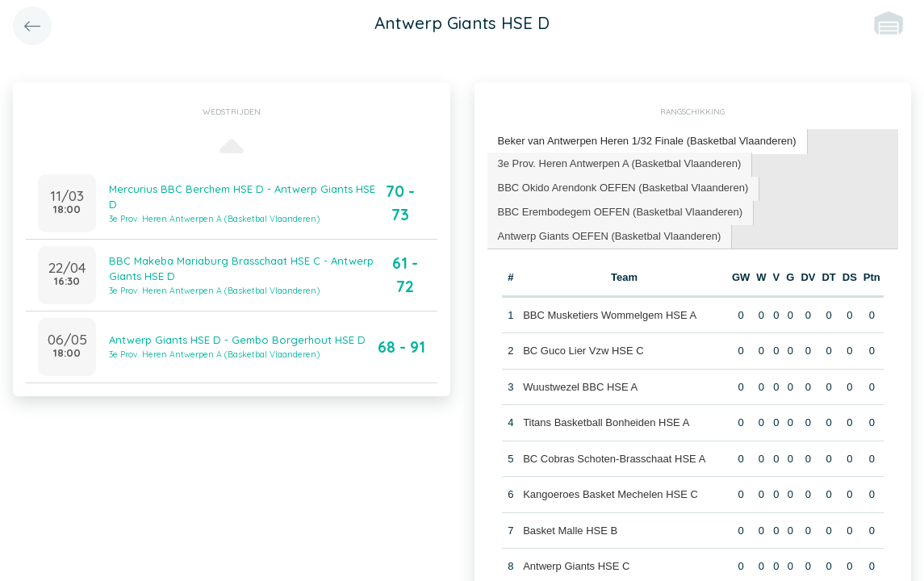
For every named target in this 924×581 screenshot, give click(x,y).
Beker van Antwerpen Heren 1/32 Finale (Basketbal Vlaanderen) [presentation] (647, 141)
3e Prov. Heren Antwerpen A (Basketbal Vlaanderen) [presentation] (620, 163)
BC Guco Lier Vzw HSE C (583, 351)
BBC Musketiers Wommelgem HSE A (610, 315)
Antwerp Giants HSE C (576, 566)
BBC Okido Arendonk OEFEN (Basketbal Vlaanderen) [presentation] (623, 188)
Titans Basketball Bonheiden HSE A (606, 422)
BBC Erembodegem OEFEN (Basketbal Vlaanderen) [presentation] (620, 212)
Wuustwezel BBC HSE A (580, 387)
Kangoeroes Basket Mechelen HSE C (610, 494)
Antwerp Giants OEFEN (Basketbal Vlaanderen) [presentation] (610, 236)
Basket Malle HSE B (570, 531)
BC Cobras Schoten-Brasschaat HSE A (614, 459)
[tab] (648, 142)
